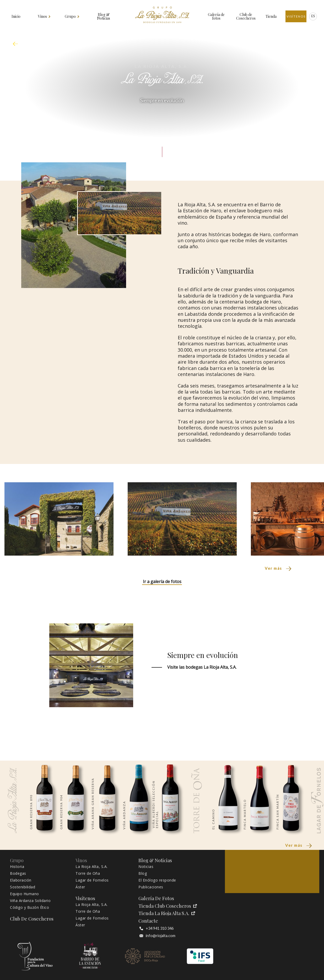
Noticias (146, 867)
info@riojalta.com (157, 936)
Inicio (16, 16)
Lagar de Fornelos (92, 880)
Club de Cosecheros (246, 16)
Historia (17, 867)
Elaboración (21, 880)
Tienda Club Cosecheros (168, 906)
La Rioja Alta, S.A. (92, 867)
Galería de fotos (216, 16)
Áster (80, 887)
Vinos (43, 16)
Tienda (271, 16)
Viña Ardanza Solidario (30, 901)
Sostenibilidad (23, 887)
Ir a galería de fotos (162, 582)
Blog (143, 873)
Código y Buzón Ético (29, 907)
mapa (17, 44)
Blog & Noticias (104, 16)
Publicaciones (151, 887)
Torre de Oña (88, 873)
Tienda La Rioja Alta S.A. (167, 913)
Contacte (148, 921)
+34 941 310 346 (156, 928)
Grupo (70, 16)
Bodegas (18, 873)
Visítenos (296, 16)
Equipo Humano (25, 894)
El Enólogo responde (157, 880)
